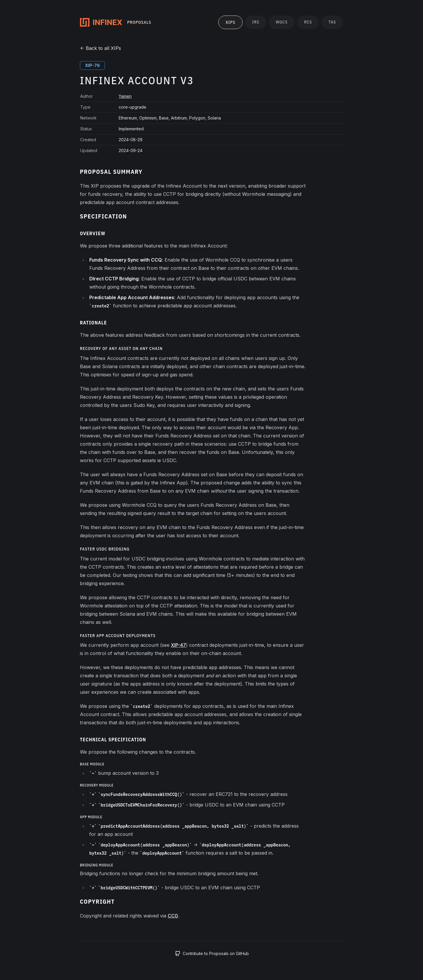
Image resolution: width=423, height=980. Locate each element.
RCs (308, 22)
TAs (332, 22)
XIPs (230, 22)
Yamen (125, 96)
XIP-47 (178, 645)
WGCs (282, 22)
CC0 (173, 916)
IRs (256, 22)
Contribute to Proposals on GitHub (212, 954)
